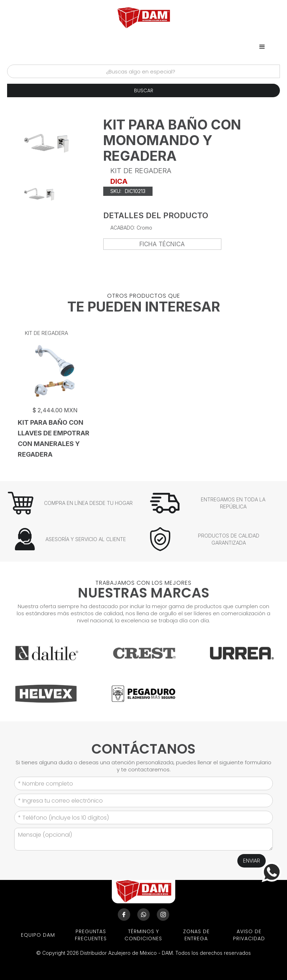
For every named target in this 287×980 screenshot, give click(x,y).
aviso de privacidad (249, 935)
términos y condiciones (143, 935)
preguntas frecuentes (91, 935)
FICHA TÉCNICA (162, 244)
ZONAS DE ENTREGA (196, 935)
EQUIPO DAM (38, 935)
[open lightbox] (39, 194)
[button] (262, 47)
